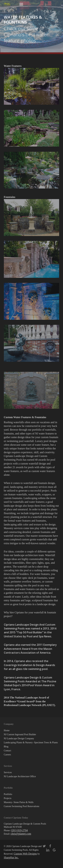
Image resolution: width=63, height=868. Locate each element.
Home (7, 730)
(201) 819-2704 (19, 830)
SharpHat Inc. (11, 858)
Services (8, 772)
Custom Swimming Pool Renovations (22, 806)
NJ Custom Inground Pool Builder (20, 734)
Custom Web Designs (25, 854)
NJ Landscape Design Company (19, 738)
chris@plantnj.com (21, 834)
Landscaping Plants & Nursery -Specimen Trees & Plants (31, 743)
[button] (21, 4)
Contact (8, 751)
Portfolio (8, 794)
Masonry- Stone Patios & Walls (19, 802)
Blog (6, 747)
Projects (8, 798)
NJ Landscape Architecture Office (20, 776)
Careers (7, 755)
